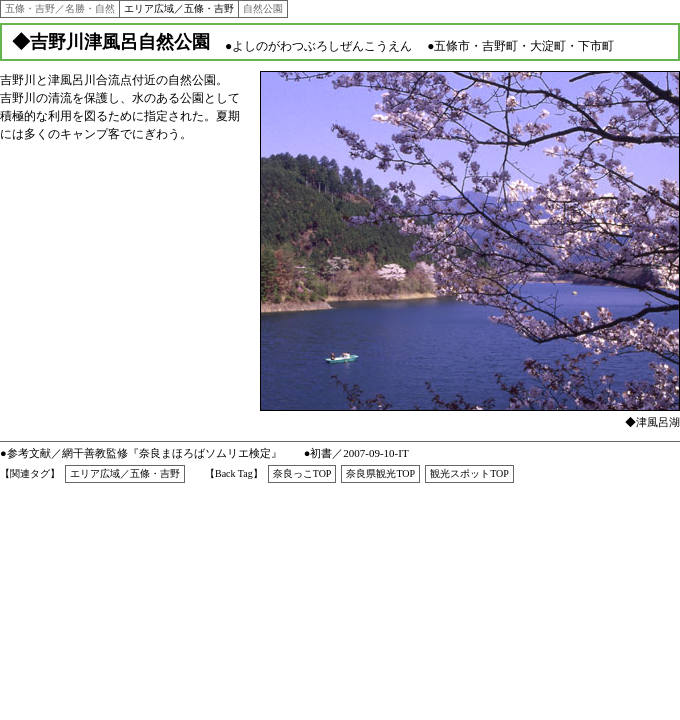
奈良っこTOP (302, 473)
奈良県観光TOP (380, 473)
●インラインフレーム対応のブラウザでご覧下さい (470, 251)
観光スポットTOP (469, 473)
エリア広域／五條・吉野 (179, 8)
